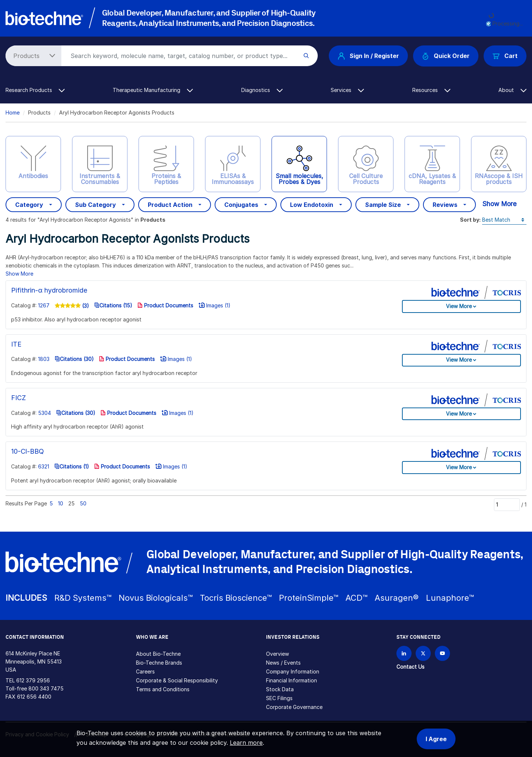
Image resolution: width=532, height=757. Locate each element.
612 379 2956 (33, 680)
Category (29, 205)
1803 (44, 359)
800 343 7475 (46, 688)
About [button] (512, 90)
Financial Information (291, 680)
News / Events (283, 663)
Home (13, 112)
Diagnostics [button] (262, 90)
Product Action (170, 205)
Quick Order (446, 56)
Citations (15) (113, 305)
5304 (45, 413)
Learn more (246, 743)
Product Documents (165, 305)
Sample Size (383, 205)
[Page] (507, 505)
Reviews (445, 205)
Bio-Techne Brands (159, 663)
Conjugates (241, 205)
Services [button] (347, 90)
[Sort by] (504, 220)
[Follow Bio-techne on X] (423, 653)
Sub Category (96, 205)
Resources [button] (431, 90)
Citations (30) (74, 359)
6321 (44, 466)
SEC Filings (279, 698)
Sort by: (470, 220)
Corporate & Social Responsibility (177, 680)
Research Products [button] (35, 90)
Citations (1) (72, 466)
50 (83, 503)
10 (61, 503)
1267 (44, 305)
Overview (277, 654)
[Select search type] (32, 56)
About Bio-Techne (158, 654)
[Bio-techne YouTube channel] (442, 653)
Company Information (293, 671)
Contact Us (410, 667)
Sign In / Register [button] (368, 56)
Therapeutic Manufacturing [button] (153, 90)
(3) (85, 306)
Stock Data (280, 689)
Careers (145, 671)
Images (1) (214, 305)
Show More (499, 204)
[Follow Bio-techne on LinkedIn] (404, 653)
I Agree (436, 739)
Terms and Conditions (163, 689)
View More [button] (459, 306)
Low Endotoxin (312, 205)
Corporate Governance (294, 707)
